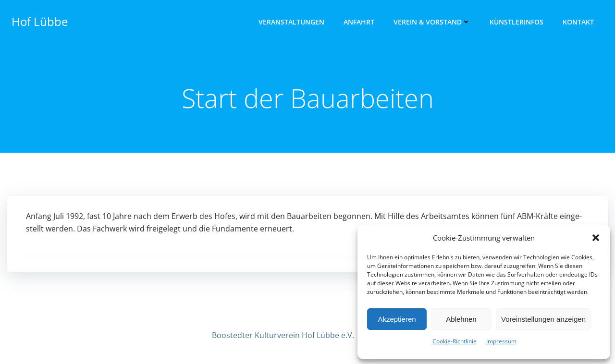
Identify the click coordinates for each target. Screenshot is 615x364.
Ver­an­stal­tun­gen (291, 22)
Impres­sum (501, 341)
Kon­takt (578, 22)
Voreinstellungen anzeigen (543, 319)
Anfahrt (359, 22)
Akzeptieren (397, 319)
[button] (596, 238)
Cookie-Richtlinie (455, 341)
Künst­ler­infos (517, 22)
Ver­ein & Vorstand (432, 22)
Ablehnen (461, 319)
